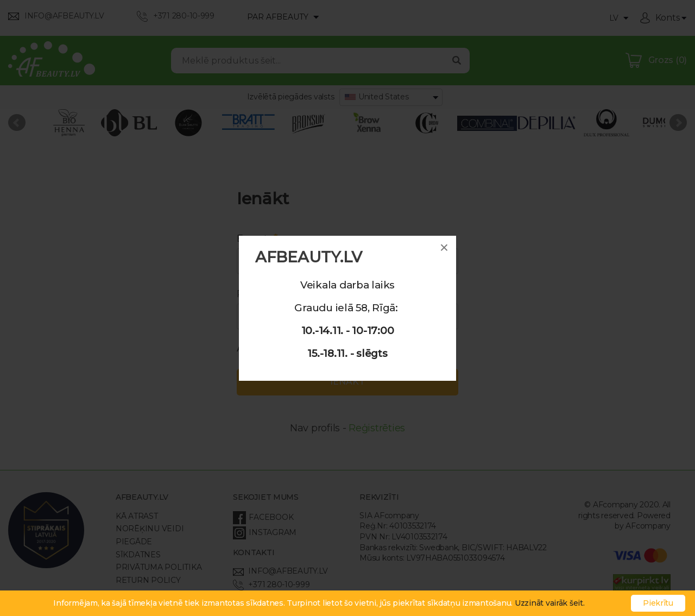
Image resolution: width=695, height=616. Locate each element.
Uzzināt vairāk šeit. (550, 603)
